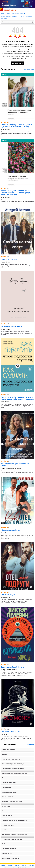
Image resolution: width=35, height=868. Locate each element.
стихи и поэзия (7, 816)
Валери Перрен (6, 329)
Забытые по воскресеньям (11, 326)
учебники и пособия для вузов (12, 802)
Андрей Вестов (6, 262)
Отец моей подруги (8, 595)
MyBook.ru (24, 866)
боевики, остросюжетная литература (14, 835)
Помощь (3, 866)
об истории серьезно (9, 783)
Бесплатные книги (6, 16)
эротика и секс (7, 853)
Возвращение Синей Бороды (12, 667)
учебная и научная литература (12, 759)
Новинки (9, 14)
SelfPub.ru (31, 866)
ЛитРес (17, 866)
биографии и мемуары (10, 849)
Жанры (3, 14)
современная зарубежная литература (14, 773)
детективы (6, 778)
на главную (17, 63)
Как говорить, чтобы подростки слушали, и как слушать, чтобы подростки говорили (17, 398)
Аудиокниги (15, 14)
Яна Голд (4, 734)
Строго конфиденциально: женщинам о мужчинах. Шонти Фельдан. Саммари (16, 126)
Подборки (15, 16)
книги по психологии (9, 811)
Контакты (10, 866)
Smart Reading (5, 129)
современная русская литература (13, 764)
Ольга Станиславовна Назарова (11, 468)
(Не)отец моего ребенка (10, 530)
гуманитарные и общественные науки (15, 820)
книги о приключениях (9, 792)
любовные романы (8, 750)
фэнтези (5, 754)
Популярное (29, 16)
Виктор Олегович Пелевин (9, 670)
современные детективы (10, 858)
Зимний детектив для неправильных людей (15, 465)
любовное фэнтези (8, 844)
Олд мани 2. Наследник (10, 732)
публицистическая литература (12, 839)
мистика (5, 830)
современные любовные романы (13, 768)
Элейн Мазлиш (6, 402)
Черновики (4, 19)
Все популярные (29, 69)
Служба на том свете (9, 259)
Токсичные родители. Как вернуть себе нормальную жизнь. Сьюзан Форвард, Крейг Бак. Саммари (16, 193)
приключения (6, 787)
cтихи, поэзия (7, 806)
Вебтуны (22, 14)
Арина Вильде (5, 533)
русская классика (8, 825)
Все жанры (31, 744)
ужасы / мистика (7, 797)
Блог (23, 16)
